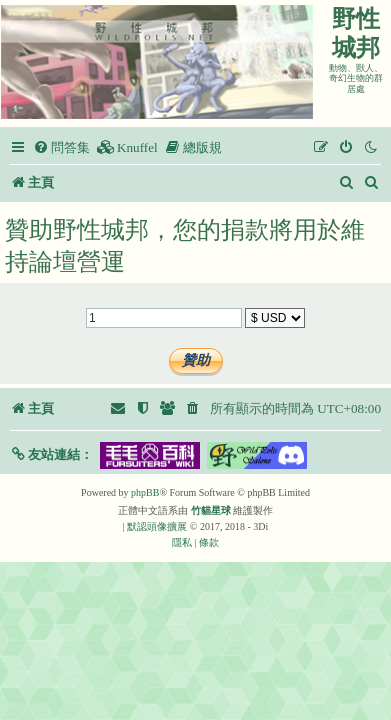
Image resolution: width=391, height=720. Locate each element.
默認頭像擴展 (157, 526)
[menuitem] (61, 147)
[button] (51, 454)
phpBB (145, 492)
